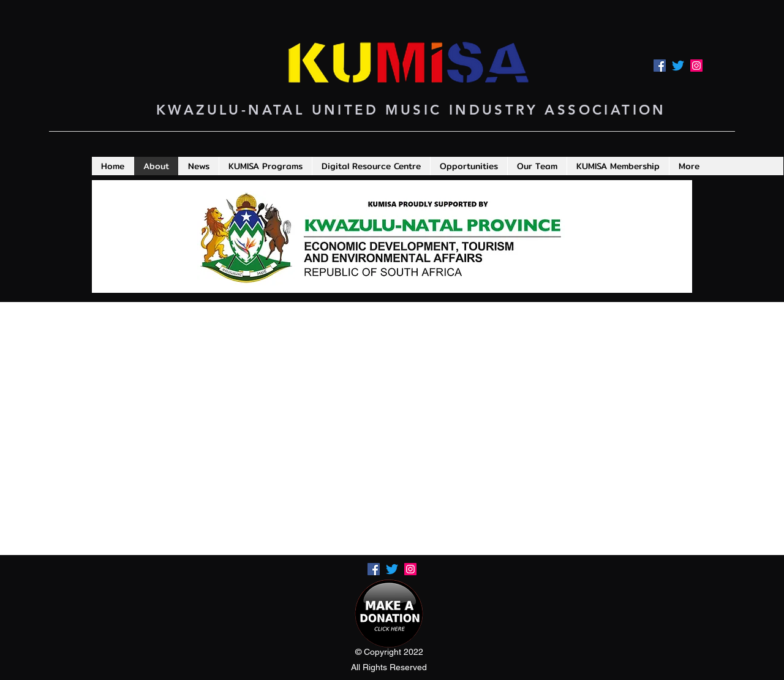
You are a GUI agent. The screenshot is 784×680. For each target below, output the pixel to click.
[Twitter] (678, 66)
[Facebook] (660, 66)
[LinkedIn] (696, 66)
